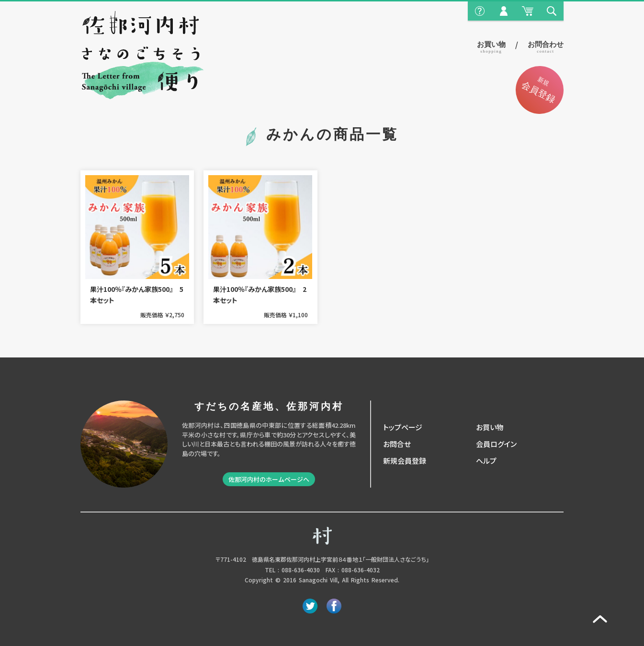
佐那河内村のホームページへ (269, 479)
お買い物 (491, 47)
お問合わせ (546, 47)
